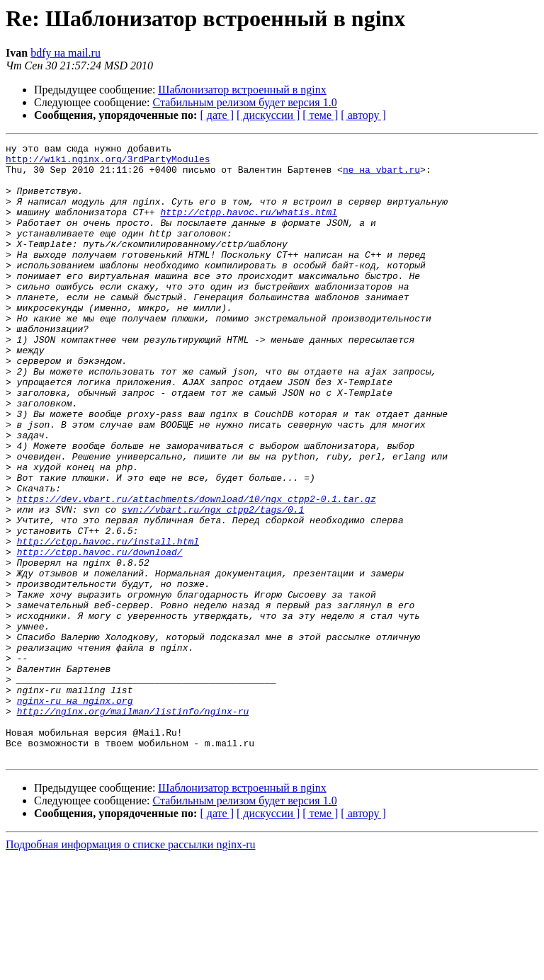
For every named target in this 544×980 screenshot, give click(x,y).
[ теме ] (320, 115)
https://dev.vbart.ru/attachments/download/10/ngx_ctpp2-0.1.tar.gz (197, 571)
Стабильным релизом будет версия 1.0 (245, 102)
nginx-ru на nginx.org (75, 813)
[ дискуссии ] (268, 115)
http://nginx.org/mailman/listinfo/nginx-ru (133, 826)
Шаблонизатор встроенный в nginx (242, 90)
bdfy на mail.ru (66, 53)
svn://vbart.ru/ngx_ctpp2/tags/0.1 (213, 583)
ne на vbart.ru (381, 176)
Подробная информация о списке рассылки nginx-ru (131, 968)
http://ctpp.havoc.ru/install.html (108, 622)
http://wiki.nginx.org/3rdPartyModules (108, 163)
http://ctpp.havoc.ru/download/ (100, 634)
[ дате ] (217, 115)
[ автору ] (363, 115)
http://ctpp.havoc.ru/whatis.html (249, 227)
